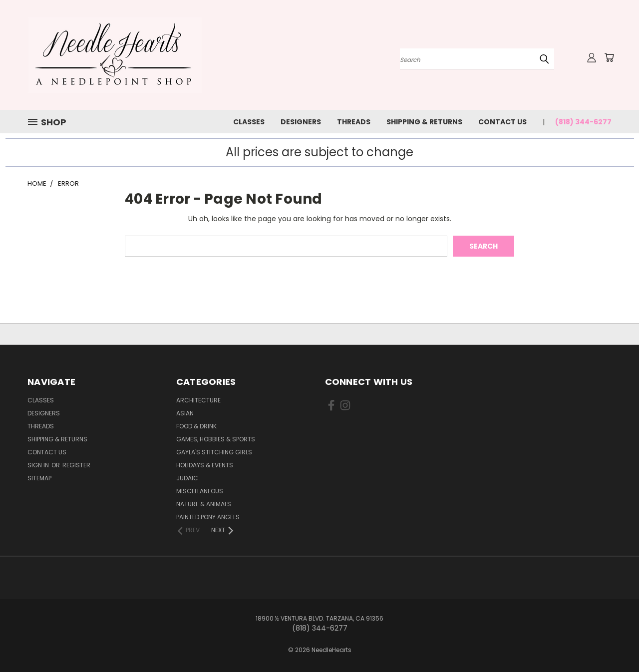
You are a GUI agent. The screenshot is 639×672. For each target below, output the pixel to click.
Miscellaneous (200, 491)
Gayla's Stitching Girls (214, 452)
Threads (354, 122)
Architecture (198, 400)
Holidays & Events (205, 465)
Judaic (187, 478)
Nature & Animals (204, 504)
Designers (301, 122)
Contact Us (502, 122)
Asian (185, 413)
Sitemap (39, 478)
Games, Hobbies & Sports (216, 439)
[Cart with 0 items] (609, 57)
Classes (249, 122)
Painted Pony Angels (208, 517)
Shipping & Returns (424, 122)
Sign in (39, 465)
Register (76, 465)
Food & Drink (196, 426)
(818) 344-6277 (583, 122)
